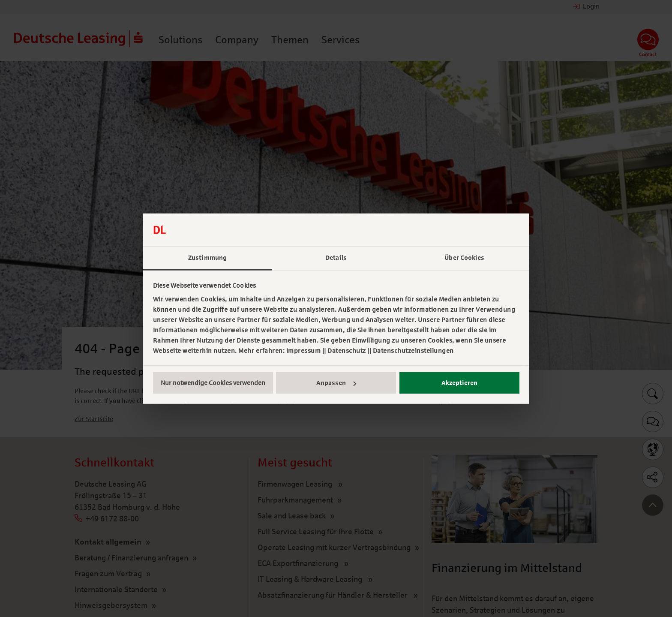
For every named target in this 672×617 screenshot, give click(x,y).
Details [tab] (336, 258)
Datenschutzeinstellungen (413, 351)
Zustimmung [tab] (207, 258)
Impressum (304, 351)
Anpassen (336, 383)
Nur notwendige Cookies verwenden (213, 383)
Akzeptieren (459, 383)
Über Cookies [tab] (464, 258)
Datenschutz (347, 351)
